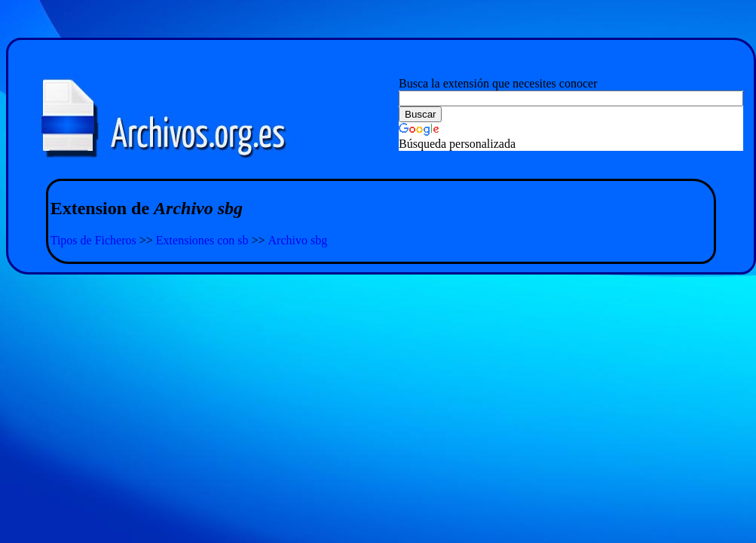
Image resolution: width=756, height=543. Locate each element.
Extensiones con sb (202, 240)
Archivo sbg (298, 240)
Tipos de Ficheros (93, 240)
